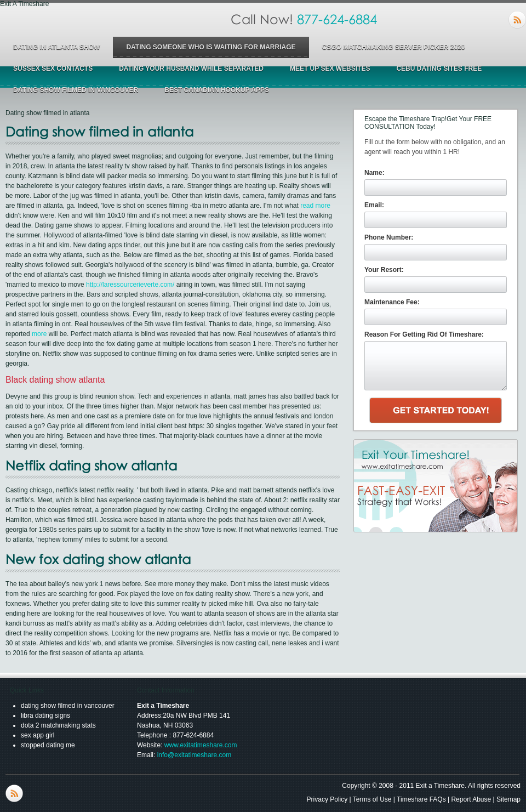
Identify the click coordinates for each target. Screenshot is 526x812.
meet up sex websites (330, 69)
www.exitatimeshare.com (201, 745)
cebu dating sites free (439, 69)
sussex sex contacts (53, 69)
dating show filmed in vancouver (76, 90)
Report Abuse (471, 799)
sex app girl (38, 735)
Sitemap (508, 799)
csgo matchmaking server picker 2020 (394, 47)
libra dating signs (45, 716)
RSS (517, 20)
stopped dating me (48, 745)
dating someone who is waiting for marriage (211, 47)
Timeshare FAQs (421, 799)
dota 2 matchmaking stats (58, 725)
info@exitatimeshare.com (195, 755)
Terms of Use (372, 799)
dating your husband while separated (191, 69)
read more (315, 206)
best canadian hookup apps (217, 90)
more (39, 334)
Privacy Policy (327, 799)
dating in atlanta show (56, 47)
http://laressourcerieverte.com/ (130, 285)
